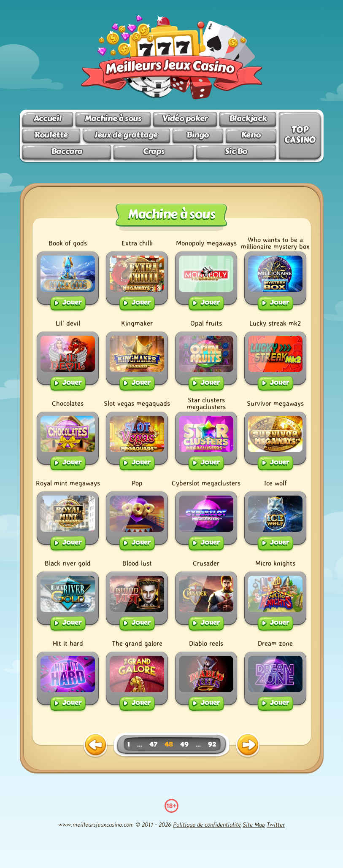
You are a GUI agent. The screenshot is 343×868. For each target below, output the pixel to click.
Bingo (198, 135)
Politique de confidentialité (207, 824)
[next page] (248, 745)
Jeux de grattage (126, 135)
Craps (154, 151)
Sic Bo (236, 151)
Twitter (276, 824)
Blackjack (248, 118)
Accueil (47, 118)
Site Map (254, 824)
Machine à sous (113, 118)
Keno (251, 135)
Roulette (51, 135)
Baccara (67, 151)
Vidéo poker (185, 118)
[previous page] (95, 745)
